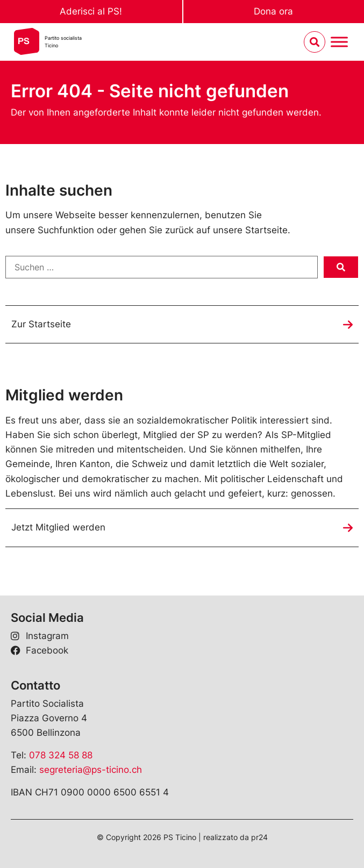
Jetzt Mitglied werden (58, 527)
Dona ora (273, 11)
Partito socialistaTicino (63, 42)
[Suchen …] (162, 267)
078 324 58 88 (61, 755)
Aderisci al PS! (91, 11)
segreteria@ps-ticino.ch (91, 770)
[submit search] (341, 267)
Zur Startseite (41, 324)
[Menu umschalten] (339, 42)
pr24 (259, 837)
